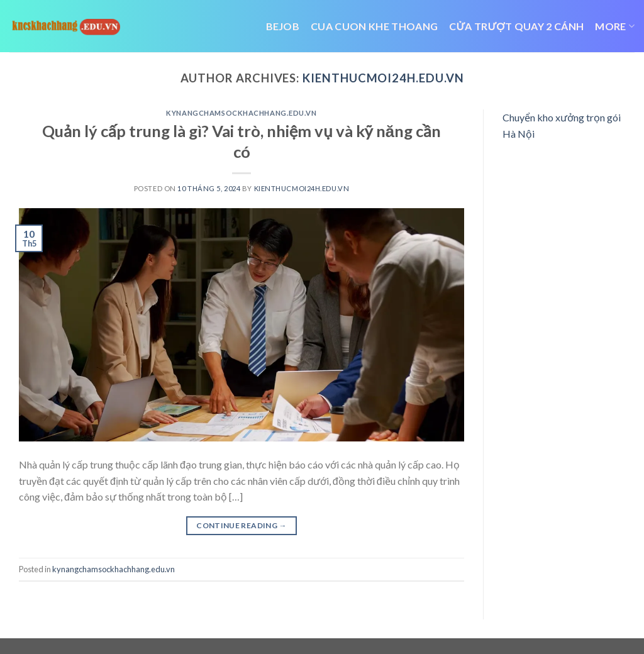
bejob (283, 26)
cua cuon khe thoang (374, 26)
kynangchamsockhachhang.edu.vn (241, 113)
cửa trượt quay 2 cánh (516, 26)
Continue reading (241, 525)
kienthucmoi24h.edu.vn (383, 78)
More (615, 26)
